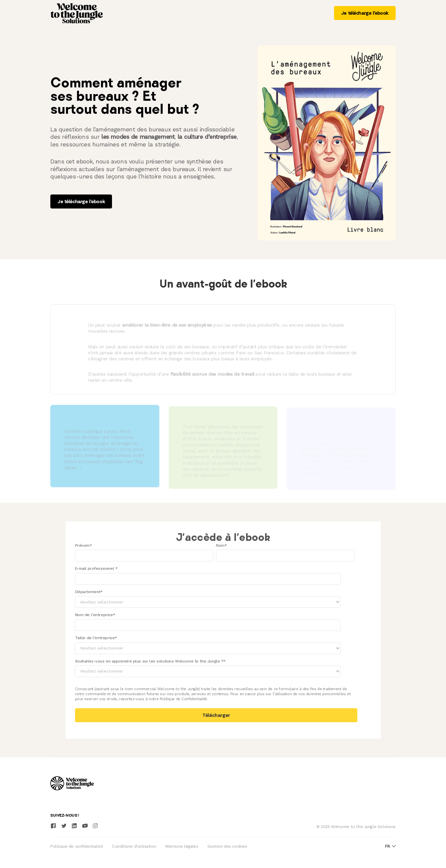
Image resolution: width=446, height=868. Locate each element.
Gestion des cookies (227, 846)
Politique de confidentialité (76, 846)
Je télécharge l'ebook (365, 13)
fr (390, 846)
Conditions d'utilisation (134, 846)
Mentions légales (182, 846)
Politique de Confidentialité (183, 699)
